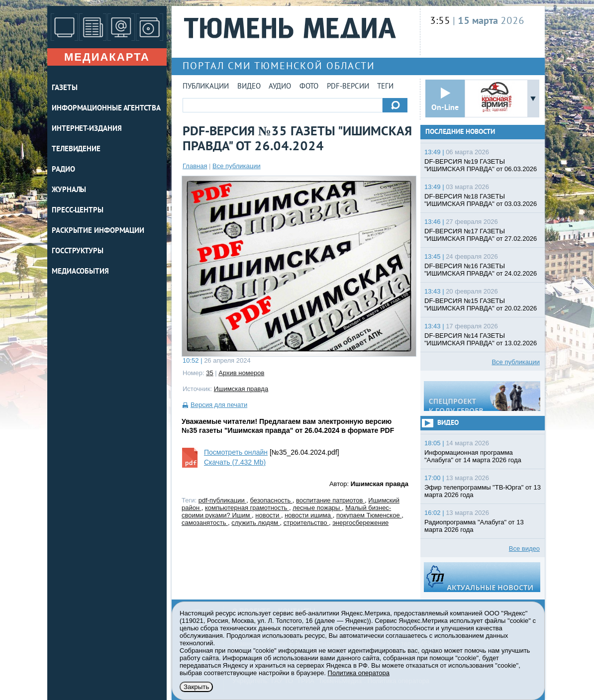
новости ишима (308, 515)
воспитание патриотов (330, 500)
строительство (306, 523)
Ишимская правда (241, 389)
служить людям (255, 523)
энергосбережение (360, 523)
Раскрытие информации (98, 231)
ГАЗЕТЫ (64, 88)
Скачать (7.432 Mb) (235, 462)
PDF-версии (348, 87)
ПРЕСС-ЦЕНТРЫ (78, 211)
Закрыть (196, 687)
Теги (385, 87)
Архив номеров (241, 373)
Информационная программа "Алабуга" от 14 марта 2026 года (473, 456)
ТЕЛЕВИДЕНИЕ (76, 150)
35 (209, 373)
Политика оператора (359, 673)
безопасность (271, 500)
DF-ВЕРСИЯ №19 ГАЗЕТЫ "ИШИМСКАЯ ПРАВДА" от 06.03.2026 (481, 165)
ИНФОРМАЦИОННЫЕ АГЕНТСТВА (106, 109)
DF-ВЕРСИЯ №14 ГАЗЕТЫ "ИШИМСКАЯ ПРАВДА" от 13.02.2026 (481, 339)
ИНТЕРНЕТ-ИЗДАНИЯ (87, 129)
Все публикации (237, 166)
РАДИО (63, 170)
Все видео (524, 549)
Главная (195, 166)
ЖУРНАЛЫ (69, 190)
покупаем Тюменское (369, 515)
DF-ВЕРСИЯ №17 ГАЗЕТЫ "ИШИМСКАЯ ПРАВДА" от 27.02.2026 (481, 235)
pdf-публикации (223, 500)
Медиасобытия (80, 272)
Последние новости (460, 132)
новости (268, 515)
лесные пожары (317, 508)
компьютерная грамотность (247, 508)
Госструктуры (78, 251)
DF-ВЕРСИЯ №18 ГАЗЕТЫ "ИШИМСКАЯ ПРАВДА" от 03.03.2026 (481, 200)
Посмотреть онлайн (236, 452)
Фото (309, 87)
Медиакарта (107, 57)
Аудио (280, 87)
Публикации (206, 87)
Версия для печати (219, 405)
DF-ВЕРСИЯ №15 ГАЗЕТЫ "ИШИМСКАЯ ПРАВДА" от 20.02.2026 (481, 304)
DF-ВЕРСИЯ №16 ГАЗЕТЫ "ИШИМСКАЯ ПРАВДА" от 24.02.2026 (481, 270)
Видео (249, 87)
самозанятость (205, 523)
